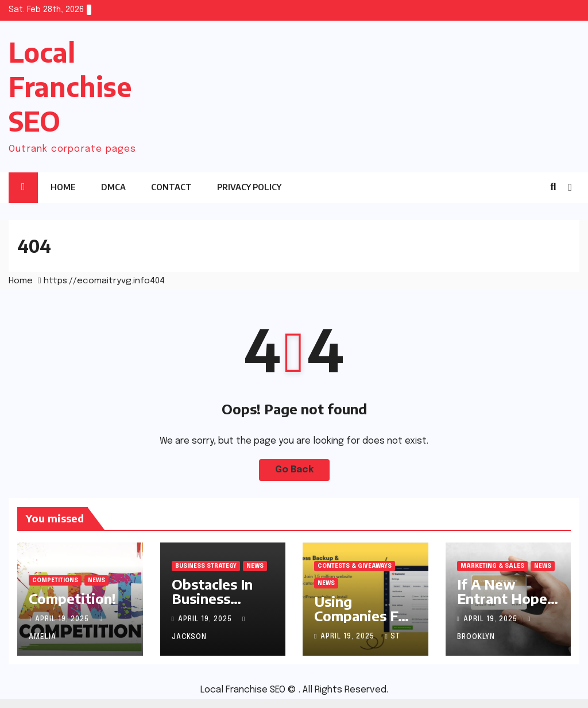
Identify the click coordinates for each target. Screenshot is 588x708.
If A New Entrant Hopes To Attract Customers (506, 605)
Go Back (294, 470)
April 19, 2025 (63, 619)
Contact (171, 187)
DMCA (113, 187)
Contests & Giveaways (355, 566)
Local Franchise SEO (70, 86)
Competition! (72, 598)
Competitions (55, 580)
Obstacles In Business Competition (213, 598)
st (392, 637)
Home (63, 187)
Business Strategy (206, 566)
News (96, 580)
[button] (553, 187)
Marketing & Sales (492, 566)
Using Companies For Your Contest (363, 615)
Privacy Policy (249, 187)
